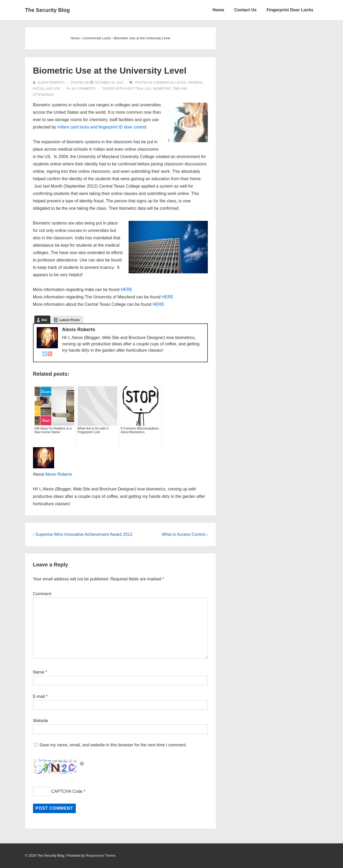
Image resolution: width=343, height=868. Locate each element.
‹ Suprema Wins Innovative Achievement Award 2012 (83, 534)
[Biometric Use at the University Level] (109, 83)
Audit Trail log (138, 89)
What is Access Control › (185, 534)
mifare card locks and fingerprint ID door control (102, 127)
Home (218, 10)
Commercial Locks (169, 83)
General (195, 83)
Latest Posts (69, 320)
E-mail (39, 696)
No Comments (84, 89)
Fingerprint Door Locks (290, 10)
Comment (42, 594)
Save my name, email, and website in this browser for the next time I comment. (113, 745)
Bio (44, 320)
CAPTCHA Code (67, 791)
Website (41, 721)
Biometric (162, 89)
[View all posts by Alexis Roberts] (49, 83)
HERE (126, 290)
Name (39, 672)
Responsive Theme (101, 855)
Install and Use (47, 89)
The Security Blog (48, 10)
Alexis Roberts (58, 474)
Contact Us (245, 10)
